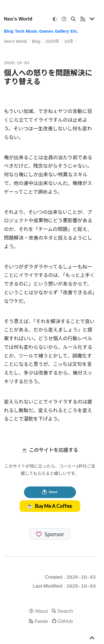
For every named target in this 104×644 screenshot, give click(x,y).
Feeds (41, 621)
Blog (9, 31)
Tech (19, 31)
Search (65, 611)
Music (32, 31)
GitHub (65, 621)
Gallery (62, 31)
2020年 (52, 41)
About (41, 611)
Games (46, 31)
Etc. (74, 31)
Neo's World (18, 19)
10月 (69, 41)
